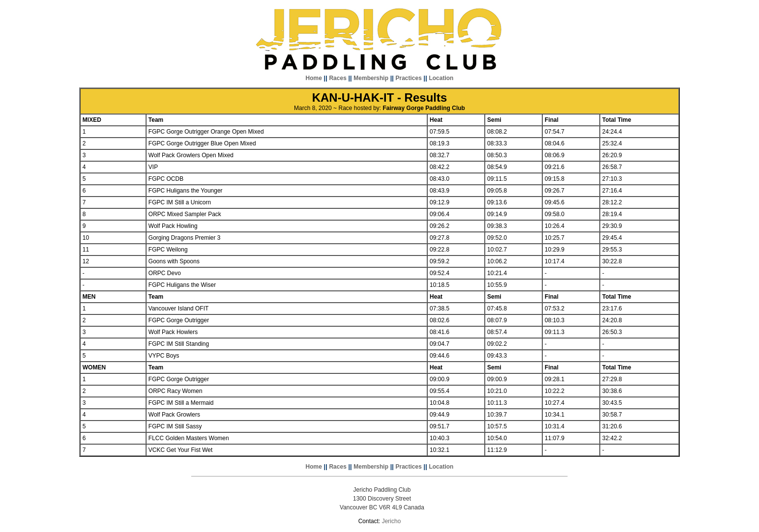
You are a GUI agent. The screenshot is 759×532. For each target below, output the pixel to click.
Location (441, 78)
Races (337, 78)
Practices (409, 78)
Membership (371, 78)
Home (314, 78)
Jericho (392, 521)
